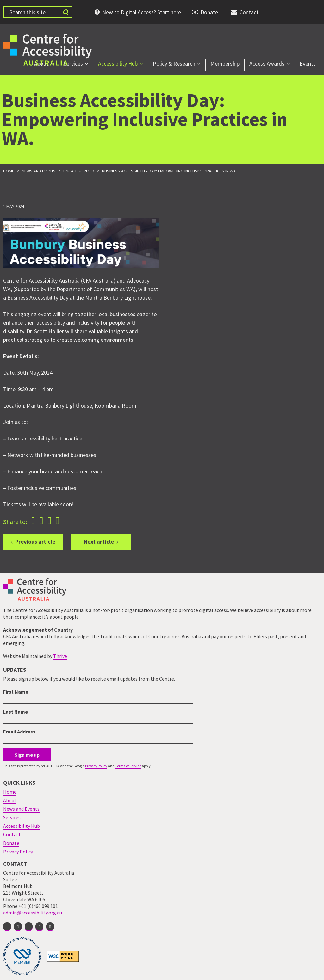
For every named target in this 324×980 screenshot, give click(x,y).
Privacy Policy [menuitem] (18, 852)
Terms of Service (128, 766)
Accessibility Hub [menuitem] (118, 63)
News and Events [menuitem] (21, 809)
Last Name (16, 712)
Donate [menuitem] (209, 12)
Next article (99, 542)
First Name (16, 692)
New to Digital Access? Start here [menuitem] (142, 12)
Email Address (19, 732)
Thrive (60, 656)
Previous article (35, 542)
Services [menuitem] (73, 63)
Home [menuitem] (10, 792)
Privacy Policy (96, 766)
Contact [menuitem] (249, 12)
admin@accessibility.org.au (33, 913)
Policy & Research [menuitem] (174, 63)
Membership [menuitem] (225, 63)
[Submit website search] (65, 12)
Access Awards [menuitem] (267, 63)
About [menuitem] (41, 63)
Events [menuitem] (308, 63)
